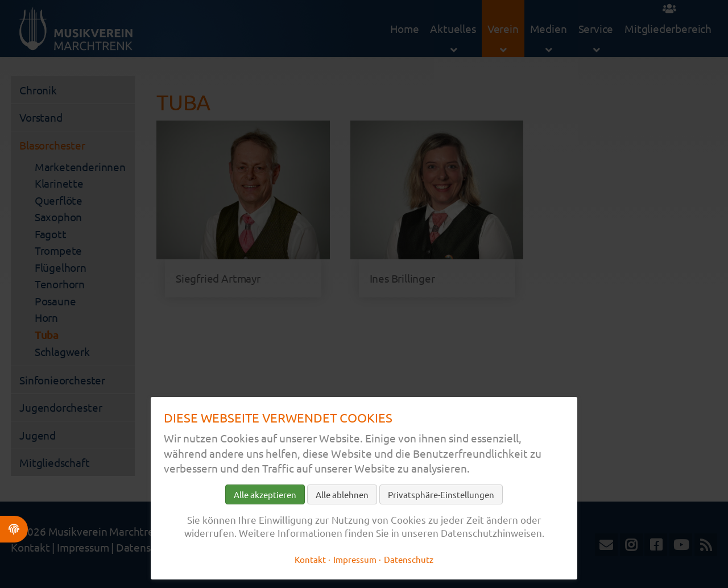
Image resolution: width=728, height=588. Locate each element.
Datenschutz (409, 559)
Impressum (355, 559)
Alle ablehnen (342, 494)
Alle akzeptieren (265, 494)
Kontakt (310, 559)
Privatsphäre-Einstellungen (441, 494)
